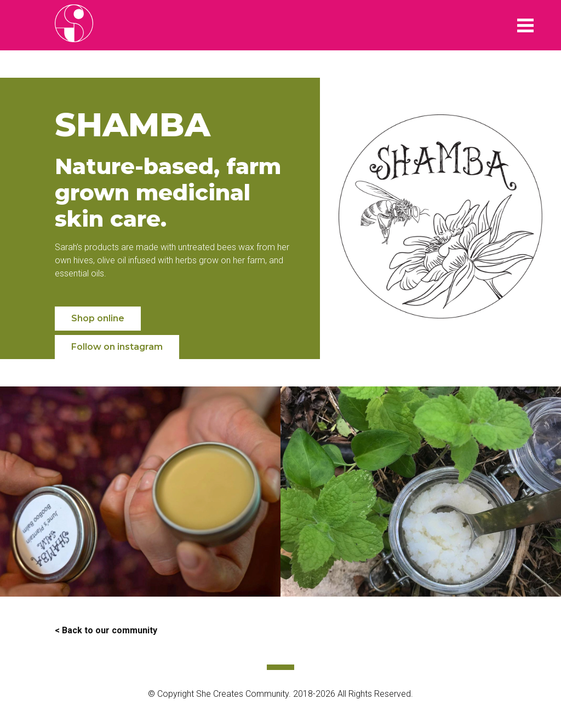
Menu (525, 25)
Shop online (98, 318)
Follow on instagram (117, 347)
